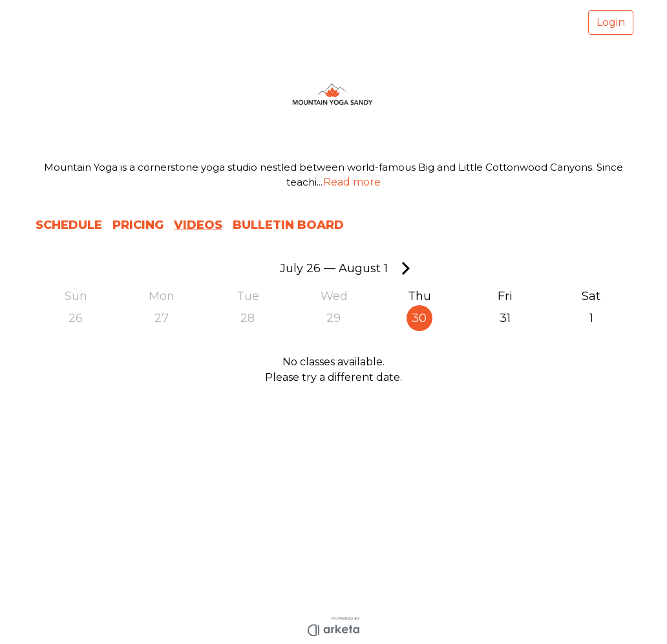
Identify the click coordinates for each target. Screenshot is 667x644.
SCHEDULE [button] (69, 225)
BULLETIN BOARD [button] (288, 225)
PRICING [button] (138, 225)
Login (611, 22)
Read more (352, 182)
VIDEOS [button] (198, 225)
